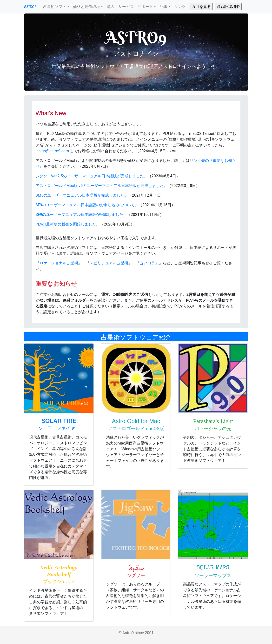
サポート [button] (145, 7)
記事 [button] (164, 7)
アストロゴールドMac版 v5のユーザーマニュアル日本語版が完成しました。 (102, 186)
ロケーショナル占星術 (59, 263)
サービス (126, 7)
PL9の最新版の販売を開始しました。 (68, 224)
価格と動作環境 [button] (86, 7)
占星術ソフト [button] (55, 7)
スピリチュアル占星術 (109, 263)
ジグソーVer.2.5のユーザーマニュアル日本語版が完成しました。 (92, 176)
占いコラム (149, 263)
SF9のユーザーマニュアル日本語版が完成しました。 (81, 215)
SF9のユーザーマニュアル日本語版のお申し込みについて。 (87, 205)
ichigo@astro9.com (52, 151)
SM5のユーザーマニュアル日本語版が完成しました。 (82, 195)
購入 (111, 7)
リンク (180, 7)
